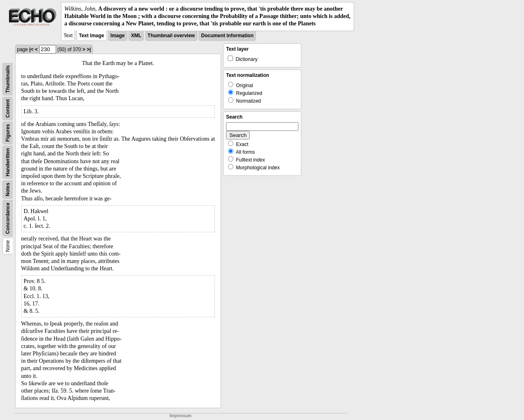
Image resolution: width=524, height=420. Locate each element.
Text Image (92, 36)
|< (32, 49)
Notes (8, 189)
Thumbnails (8, 79)
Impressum (180, 416)
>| (89, 49)
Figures (8, 133)
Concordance (8, 218)
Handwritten (8, 162)
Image (118, 36)
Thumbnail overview (171, 36)
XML (136, 36)
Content (8, 108)
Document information (227, 36)
